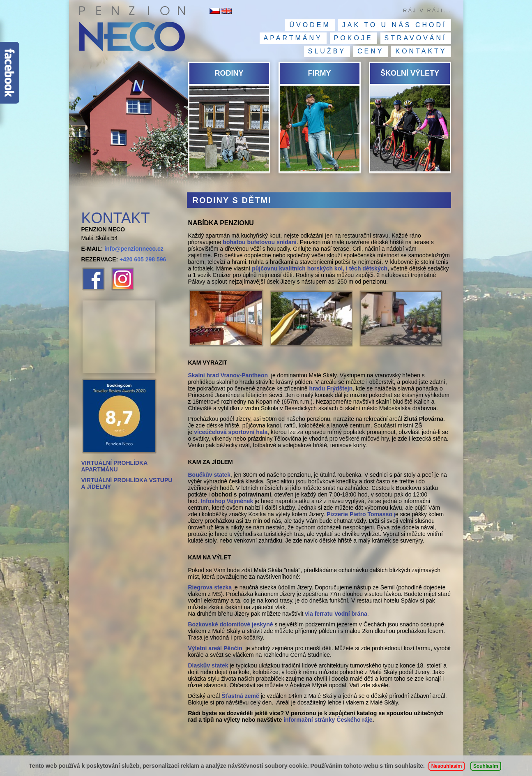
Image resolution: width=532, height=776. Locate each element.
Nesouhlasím (447, 766)
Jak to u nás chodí (395, 25)
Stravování (416, 38)
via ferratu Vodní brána (336, 614)
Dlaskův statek (208, 665)
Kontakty (421, 51)
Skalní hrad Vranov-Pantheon (228, 375)
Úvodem (310, 25)
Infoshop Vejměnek (227, 501)
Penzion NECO (132, 31)
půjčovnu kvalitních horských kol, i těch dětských (320, 268)
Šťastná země (240, 696)
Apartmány (293, 38)
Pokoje (354, 38)
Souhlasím (486, 766)
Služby (327, 51)
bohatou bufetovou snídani (260, 242)
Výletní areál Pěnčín (216, 648)
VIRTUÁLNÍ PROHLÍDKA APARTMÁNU (114, 466)
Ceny (371, 51)
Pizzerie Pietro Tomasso (359, 514)
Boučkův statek (209, 475)
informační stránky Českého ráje (328, 720)
